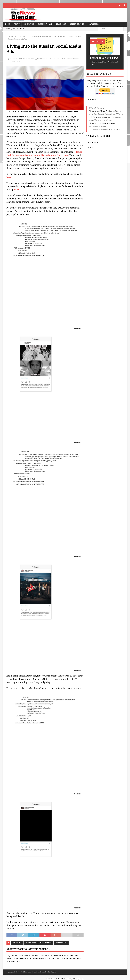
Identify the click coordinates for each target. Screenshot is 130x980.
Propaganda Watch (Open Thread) (65, 59)
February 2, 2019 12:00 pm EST (22, 59)
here (9, 177)
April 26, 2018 (113, 129)
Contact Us (29, 24)
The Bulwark (92, 142)
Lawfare (90, 148)
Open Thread (46, 943)
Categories (94, 24)
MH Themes (52, 972)
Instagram (31, 943)
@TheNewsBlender (99, 117)
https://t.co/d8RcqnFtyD (99, 111)
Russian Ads (61, 943)
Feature (22, 36)
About (17, 24)
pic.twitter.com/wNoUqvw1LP (102, 123)
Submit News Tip (77, 24)
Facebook (17, 943)
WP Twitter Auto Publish (55, 979)
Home (8, 24)
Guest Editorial (45, 24)
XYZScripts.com (78, 979)
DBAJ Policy (61, 24)
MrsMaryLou (42, 59)
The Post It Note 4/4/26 (104, 58)
